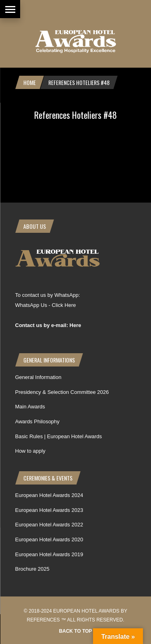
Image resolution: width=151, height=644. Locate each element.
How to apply (30, 451)
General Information (38, 377)
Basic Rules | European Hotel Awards (59, 436)
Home (30, 82)
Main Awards (30, 407)
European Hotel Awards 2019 (49, 554)
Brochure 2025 (32, 569)
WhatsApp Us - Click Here (46, 305)
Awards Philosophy (37, 421)
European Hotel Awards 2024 (49, 495)
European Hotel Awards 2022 (49, 525)
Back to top (75, 631)
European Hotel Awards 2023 (49, 510)
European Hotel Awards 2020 (49, 539)
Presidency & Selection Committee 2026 (62, 392)
